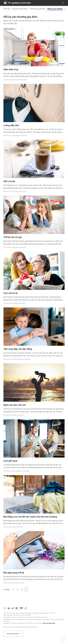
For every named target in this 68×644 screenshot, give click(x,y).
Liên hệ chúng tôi (12, 634)
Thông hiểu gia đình (37, 9)
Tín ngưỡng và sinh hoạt (19, 3)
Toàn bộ (7, 9)
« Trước (7, 590)
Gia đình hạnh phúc (20, 9)
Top (63, 639)
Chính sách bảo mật (48, 623)
